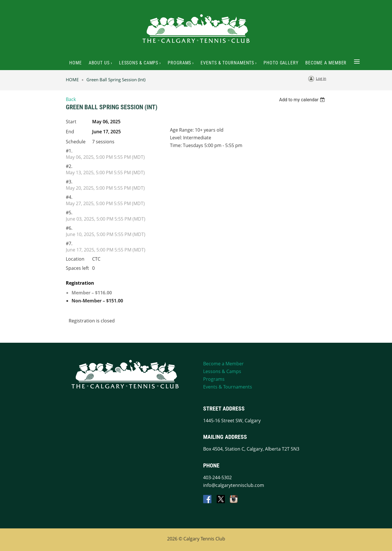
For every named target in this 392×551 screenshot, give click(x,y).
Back (71, 99)
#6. (69, 228)
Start (71, 122)
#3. (69, 182)
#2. (69, 166)
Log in (321, 78)
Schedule (76, 142)
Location (75, 259)
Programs (214, 379)
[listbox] (303, 100)
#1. (69, 151)
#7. (69, 243)
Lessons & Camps (222, 371)
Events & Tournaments (228, 387)
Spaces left (77, 268)
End (70, 132)
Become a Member (223, 364)
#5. (69, 213)
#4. (69, 197)
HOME (72, 80)
